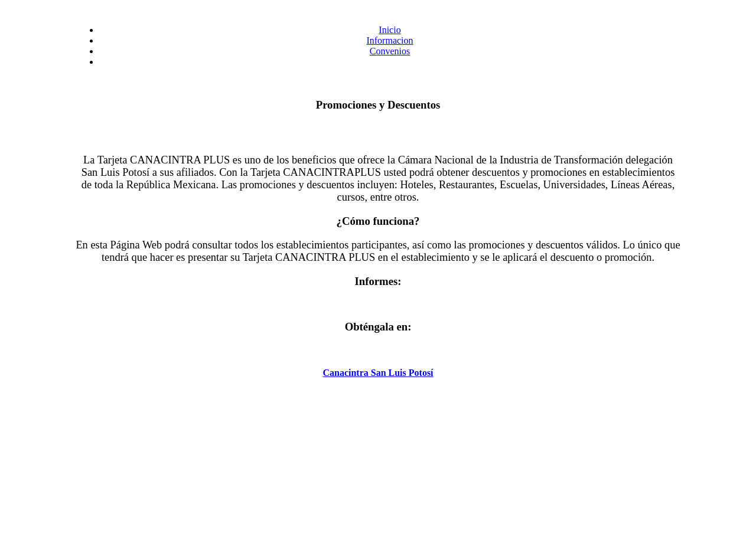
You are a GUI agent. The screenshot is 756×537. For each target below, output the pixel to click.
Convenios (390, 51)
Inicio (390, 30)
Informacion (390, 40)
